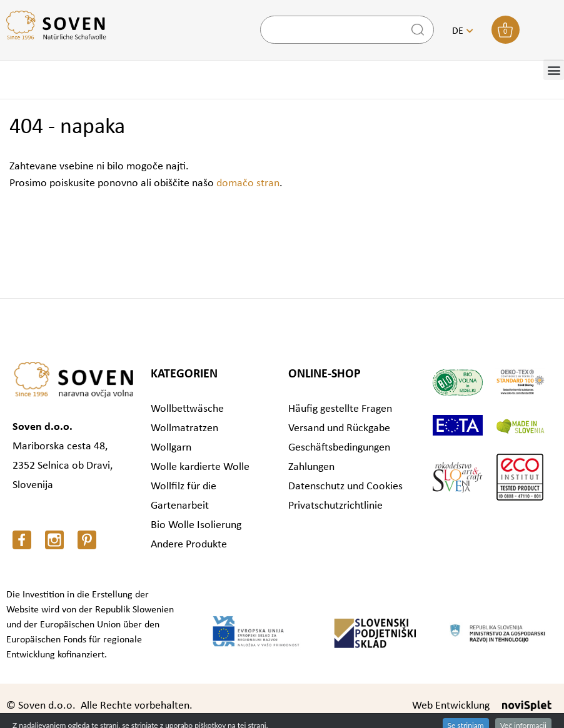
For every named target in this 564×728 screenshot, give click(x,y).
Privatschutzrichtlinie (335, 506)
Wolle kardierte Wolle (200, 467)
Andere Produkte (189, 545)
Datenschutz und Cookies (345, 486)
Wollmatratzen (184, 428)
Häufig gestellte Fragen (340, 409)
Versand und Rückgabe (339, 428)
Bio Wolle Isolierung (196, 525)
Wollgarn (171, 448)
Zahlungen (311, 467)
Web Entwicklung (451, 706)
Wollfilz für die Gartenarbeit (184, 496)
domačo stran (248, 183)
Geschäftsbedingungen (339, 448)
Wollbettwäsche (187, 409)
